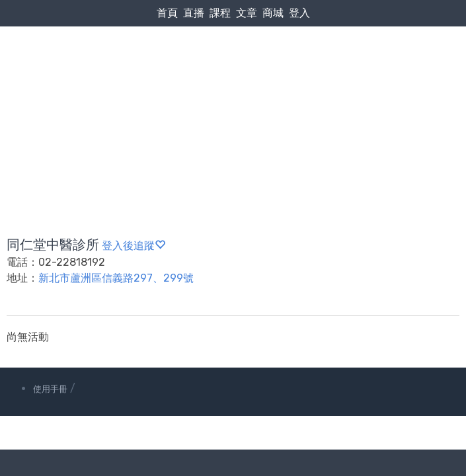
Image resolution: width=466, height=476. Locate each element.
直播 (194, 13)
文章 (247, 13)
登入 (299, 13)
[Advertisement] (233, 100)
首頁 (167, 13)
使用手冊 (50, 389)
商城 (273, 13)
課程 (220, 13)
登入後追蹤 (134, 246)
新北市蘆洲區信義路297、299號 (116, 278)
